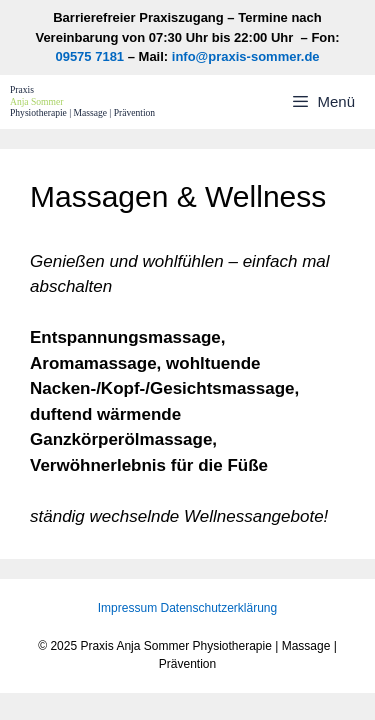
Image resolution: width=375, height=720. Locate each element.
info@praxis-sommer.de (246, 56)
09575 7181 (89, 56)
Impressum (127, 608)
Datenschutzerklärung (218, 608)
